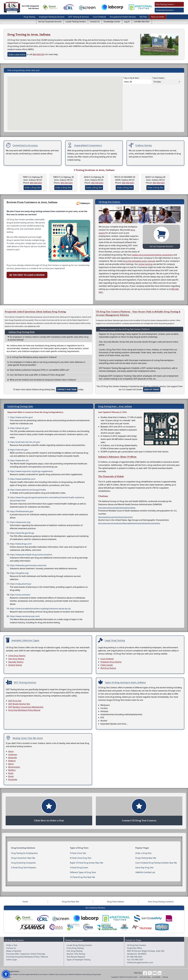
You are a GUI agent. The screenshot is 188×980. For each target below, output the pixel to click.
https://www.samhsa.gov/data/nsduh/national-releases (117, 508)
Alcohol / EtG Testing (76, 954)
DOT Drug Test (15, 701)
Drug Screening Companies (23, 863)
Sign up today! (152, 389)
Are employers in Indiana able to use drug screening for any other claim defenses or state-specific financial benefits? (47, 364)
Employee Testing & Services (52, 17)
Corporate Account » (165, 10)
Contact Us (95, 22)
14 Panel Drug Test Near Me (82, 877)
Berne (11, 764)
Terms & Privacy (145, 977)
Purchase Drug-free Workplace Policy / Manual (27, 957)
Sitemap (165, 977)
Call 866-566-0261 (142, 22)
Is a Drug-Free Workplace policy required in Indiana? (33, 357)
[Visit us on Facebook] (145, 973)
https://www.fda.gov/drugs (22, 533)
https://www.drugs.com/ (21, 544)
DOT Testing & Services (79, 17)
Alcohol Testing (15, 665)
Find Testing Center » (165, 4)
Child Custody (107, 665)
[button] (6, 974)
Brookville (13, 779)
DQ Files (143, 17)
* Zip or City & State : (131, 78)
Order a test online (17, 54)
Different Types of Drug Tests (83, 872)
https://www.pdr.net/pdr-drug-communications (31, 555)
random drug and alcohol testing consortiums (152, 255)
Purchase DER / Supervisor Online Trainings (26, 954)
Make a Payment (14, 951)
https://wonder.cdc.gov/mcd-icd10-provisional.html (115, 517)
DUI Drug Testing (108, 668)
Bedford (12, 761)
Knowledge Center (112, 22)
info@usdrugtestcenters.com (140, 962)
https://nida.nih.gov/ (19, 450)
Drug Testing (29, 17)
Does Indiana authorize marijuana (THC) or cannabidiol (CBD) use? (39, 370)
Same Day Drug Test (144, 868)
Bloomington (14, 767)
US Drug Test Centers (131, 977)
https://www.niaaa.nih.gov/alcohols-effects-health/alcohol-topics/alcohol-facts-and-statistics (129, 523)
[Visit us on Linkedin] (159, 973)
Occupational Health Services (123, 17)
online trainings (145, 264)
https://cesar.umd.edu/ (20, 595)
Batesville (13, 758)
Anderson (13, 755)
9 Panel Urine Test (78, 853)
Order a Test (12, 945)
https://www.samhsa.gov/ (21, 417)
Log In (127, 22)
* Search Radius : (159, 78)
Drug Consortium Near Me (23, 858)
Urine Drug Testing (17, 656)
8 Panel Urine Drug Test (81, 858)
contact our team (67, 389)
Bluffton (12, 770)
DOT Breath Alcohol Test (19, 704)
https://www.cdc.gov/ (19, 428)
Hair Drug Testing (16, 659)
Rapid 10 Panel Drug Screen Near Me (87, 863)
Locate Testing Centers (76, 22)
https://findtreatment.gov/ (22, 511)
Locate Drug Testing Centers (79, 945)
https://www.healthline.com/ (23, 479)
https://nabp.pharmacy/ (21, 584)
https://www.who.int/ (19, 460)
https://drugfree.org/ (19, 573)
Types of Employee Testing (78, 960)
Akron (11, 751)
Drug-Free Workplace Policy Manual (24, 710)
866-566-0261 (39, 54)
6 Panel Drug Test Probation (24, 868)
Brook (11, 776)
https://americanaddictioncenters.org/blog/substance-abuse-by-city (40, 609)
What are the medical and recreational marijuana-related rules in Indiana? (43, 380)
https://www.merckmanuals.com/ (25, 616)
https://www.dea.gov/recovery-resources (28, 565)
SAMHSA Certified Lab (145, 872)
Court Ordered (99, 17)
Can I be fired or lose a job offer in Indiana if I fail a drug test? (37, 375)
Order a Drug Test (33, 188)
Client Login (12, 960)
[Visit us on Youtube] (155, 973)
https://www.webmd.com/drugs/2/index (28, 490)
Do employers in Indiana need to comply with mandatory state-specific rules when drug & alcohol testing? (48, 338)
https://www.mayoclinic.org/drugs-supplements (31, 471)
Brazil (11, 773)
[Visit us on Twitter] (150, 973)
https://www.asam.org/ (20, 522)
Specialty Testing (16, 662)
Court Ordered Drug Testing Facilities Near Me (156, 863)
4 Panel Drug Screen (79, 868)
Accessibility (156, 977)
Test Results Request (76, 957)
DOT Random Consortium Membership (26, 707)
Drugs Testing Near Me (146, 858)
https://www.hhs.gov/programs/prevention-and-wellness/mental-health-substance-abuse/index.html (47, 499)
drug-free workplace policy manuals (139, 261)
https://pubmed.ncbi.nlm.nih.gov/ (25, 442)
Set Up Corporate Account (50, 22)
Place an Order (158, 17)
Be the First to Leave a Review (27, 275)
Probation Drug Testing (111, 662)
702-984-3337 (137, 960)
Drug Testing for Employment (24, 853)
